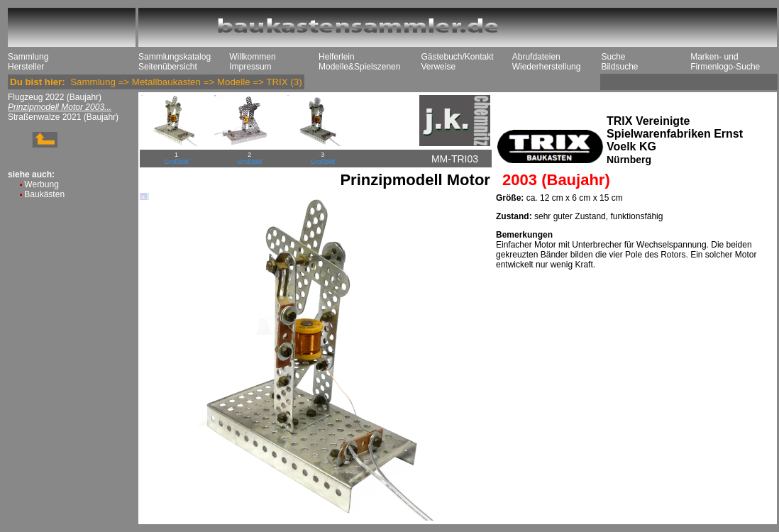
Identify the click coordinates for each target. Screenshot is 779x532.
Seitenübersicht (168, 67)
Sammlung (28, 57)
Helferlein (337, 57)
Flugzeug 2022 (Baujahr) (55, 97)
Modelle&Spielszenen (359, 67)
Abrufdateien (536, 57)
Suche (613, 57)
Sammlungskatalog (175, 57)
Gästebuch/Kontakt (457, 57)
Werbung (41, 184)
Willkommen (252, 57)
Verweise (438, 67)
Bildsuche (619, 67)
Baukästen (44, 194)
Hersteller (26, 67)
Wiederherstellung (547, 67)
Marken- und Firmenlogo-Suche (725, 62)
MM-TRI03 (455, 159)
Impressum (250, 67)
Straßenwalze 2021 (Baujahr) (63, 117)
